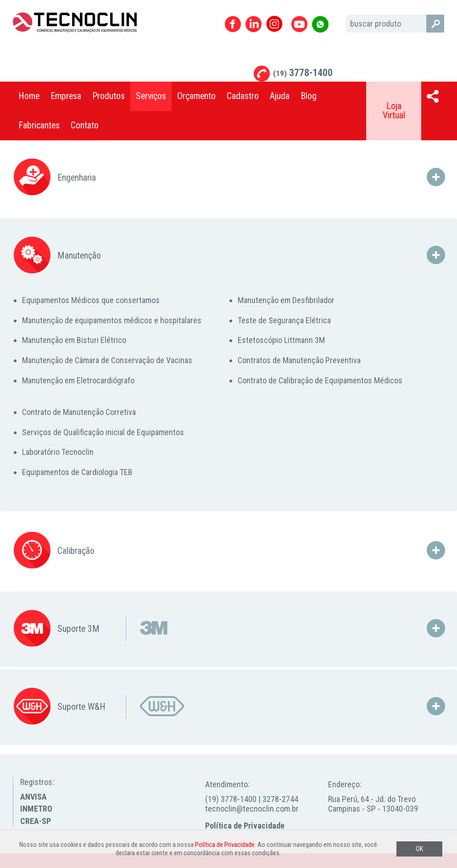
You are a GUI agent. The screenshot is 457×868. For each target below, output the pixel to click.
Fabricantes (39, 125)
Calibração (54, 551)
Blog (309, 96)
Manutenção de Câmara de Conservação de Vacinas (107, 360)
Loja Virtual (394, 111)
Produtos (109, 96)
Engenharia (55, 178)
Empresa (66, 96)
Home (29, 96)
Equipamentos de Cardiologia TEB (77, 472)
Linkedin (254, 24)
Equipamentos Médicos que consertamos (91, 300)
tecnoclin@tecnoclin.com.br (252, 809)
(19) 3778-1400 (231, 799)
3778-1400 (303, 73)
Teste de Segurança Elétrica (284, 320)
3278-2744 (280, 799)
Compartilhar (433, 96)
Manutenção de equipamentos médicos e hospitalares (112, 320)
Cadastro (243, 96)
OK (419, 849)
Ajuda (280, 96)
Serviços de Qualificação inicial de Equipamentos (103, 432)
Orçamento (196, 96)
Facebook (233, 24)
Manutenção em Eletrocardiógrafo (78, 380)
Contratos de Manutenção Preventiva (299, 360)
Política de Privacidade (245, 826)
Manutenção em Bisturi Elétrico (74, 340)
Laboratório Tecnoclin (58, 452)
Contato (85, 125)
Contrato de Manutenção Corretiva (79, 412)
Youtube (299, 24)
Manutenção (57, 256)
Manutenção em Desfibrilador (286, 300)
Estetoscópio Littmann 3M (281, 340)
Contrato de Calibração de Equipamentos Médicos (320, 380)
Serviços (151, 96)
